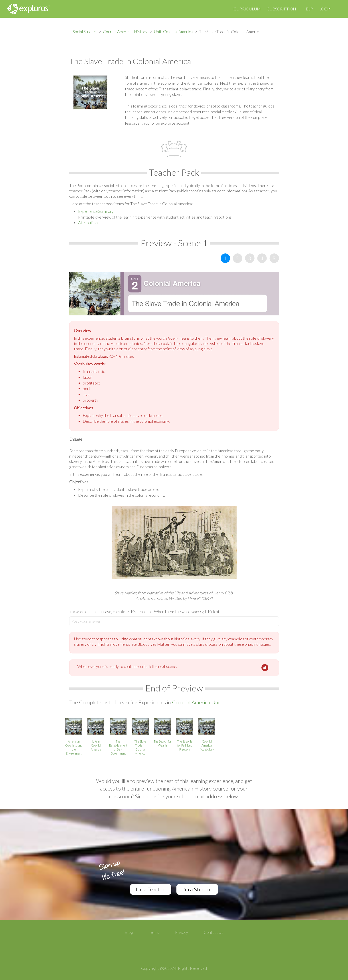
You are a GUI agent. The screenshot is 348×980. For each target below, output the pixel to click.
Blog (129, 932)
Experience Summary (96, 211)
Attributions (89, 223)
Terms (154, 932)
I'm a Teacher (151, 889)
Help (308, 9)
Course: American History (125, 32)
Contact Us (214, 932)
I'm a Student (197, 889)
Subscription (282, 9)
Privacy (182, 932)
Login (325, 9)
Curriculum (247, 9)
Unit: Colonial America (173, 32)
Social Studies (85, 32)
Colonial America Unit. (197, 702)
